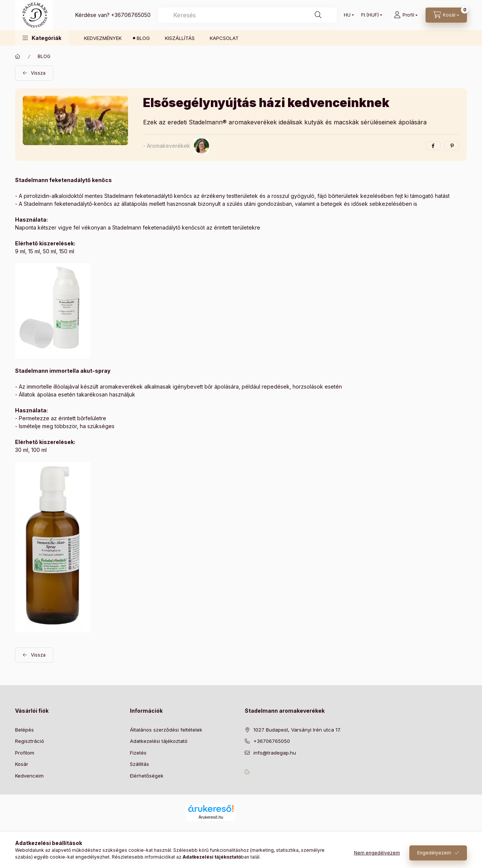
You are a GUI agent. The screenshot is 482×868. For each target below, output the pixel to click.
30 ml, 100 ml (31, 450)
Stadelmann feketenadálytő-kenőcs (68, 204)
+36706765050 (131, 15)
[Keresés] (318, 15)
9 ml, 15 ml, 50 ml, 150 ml (45, 251)
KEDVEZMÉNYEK (103, 38)
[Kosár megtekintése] (446, 15)
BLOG (143, 38)
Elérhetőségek (147, 776)
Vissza (38, 73)
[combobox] (247, 15)
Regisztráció (30, 741)
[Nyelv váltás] (347, 15)
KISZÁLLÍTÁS (180, 38)
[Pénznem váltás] (370, 15)
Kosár (22, 764)
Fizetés (138, 753)
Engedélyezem (434, 853)
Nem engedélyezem (377, 853)
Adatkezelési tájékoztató (159, 741)
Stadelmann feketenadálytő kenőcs (148, 196)
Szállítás (140, 764)
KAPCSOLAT (224, 38)
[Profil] (406, 15)
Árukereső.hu (211, 817)
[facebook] (433, 146)
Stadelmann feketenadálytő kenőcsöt (159, 227)
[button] (42, 38)
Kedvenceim (29, 776)
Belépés (24, 730)
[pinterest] (452, 146)
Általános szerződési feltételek (166, 730)
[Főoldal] (18, 57)
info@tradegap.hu (275, 753)
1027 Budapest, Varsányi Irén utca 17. (297, 730)
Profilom (25, 753)
